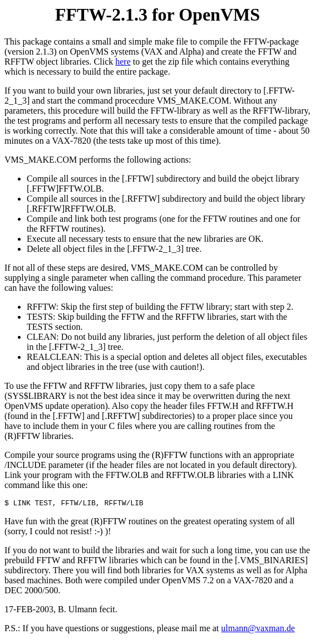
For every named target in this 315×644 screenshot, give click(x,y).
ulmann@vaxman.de (258, 630)
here (123, 62)
